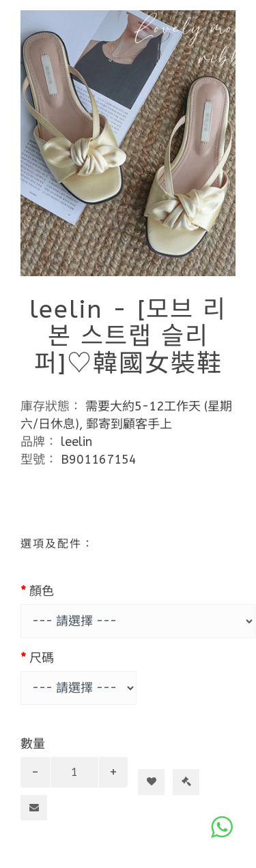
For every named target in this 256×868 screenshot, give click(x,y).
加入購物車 (157, 758)
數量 (33, 744)
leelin (76, 442)
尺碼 (42, 658)
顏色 (42, 591)
